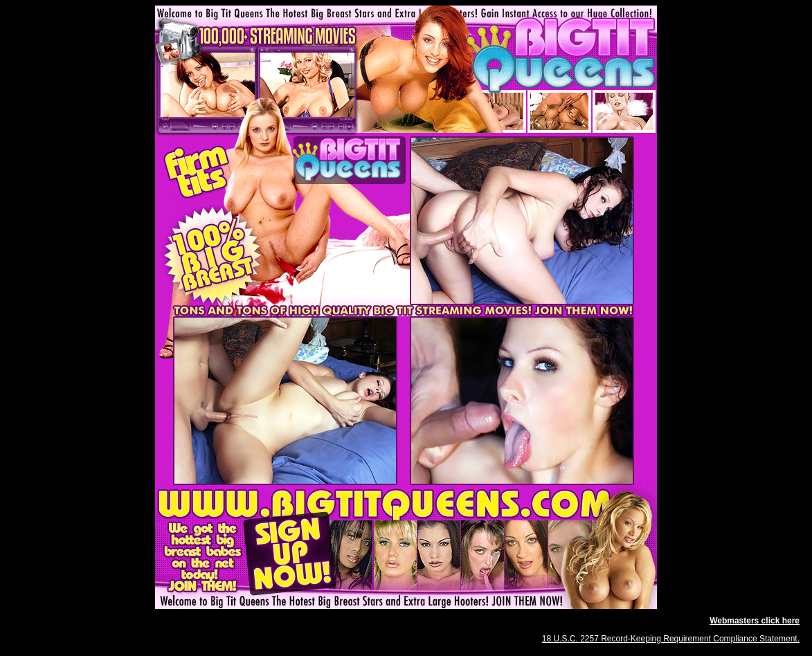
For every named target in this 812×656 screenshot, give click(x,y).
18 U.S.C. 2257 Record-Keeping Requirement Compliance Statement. (671, 639)
